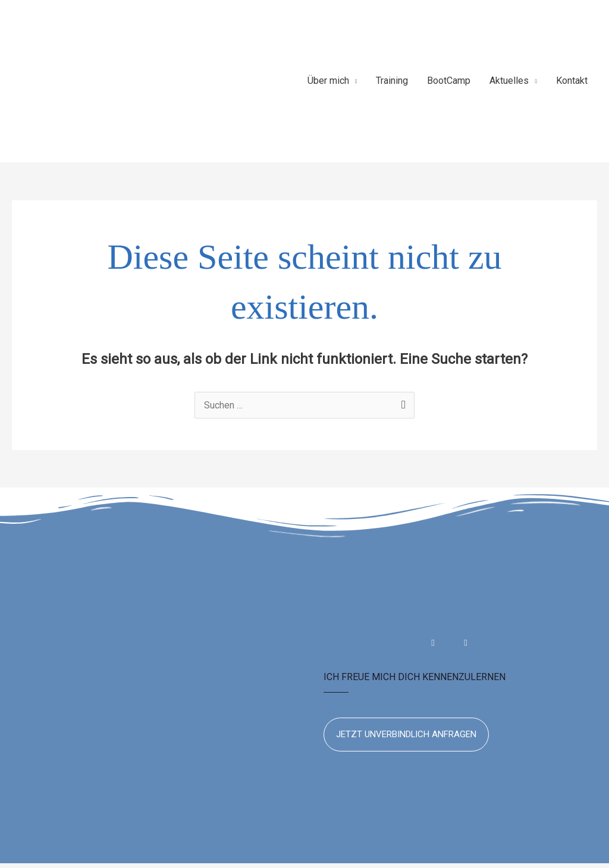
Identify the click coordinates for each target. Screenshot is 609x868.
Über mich (328, 84)
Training (392, 84)
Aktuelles (509, 84)
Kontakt (572, 84)
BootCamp (449, 84)
